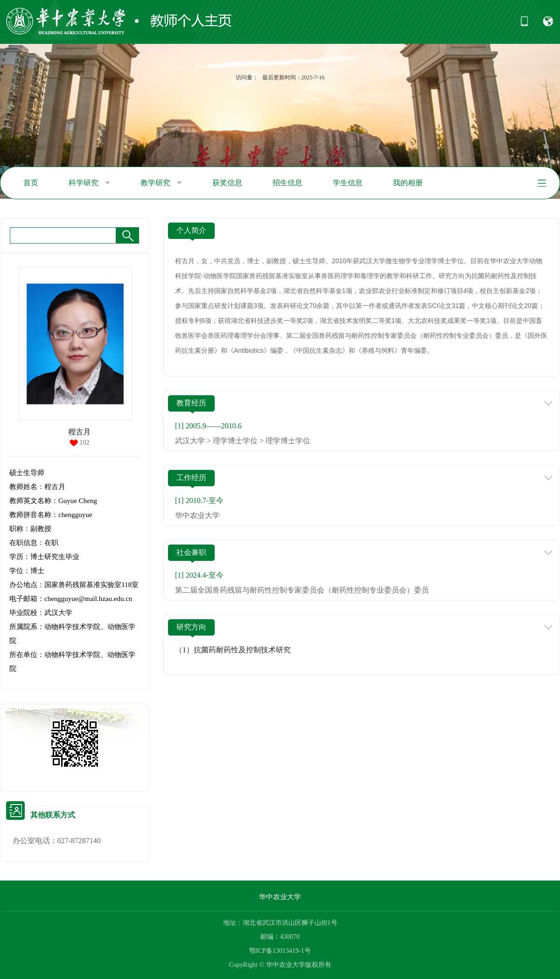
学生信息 (348, 183)
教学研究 (161, 183)
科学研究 (89, 183)
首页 (31, 183)
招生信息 (287, 183)
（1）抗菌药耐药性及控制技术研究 (233, 650)
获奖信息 (227, 183)
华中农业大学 (280, 897)
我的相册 (408, 183)
